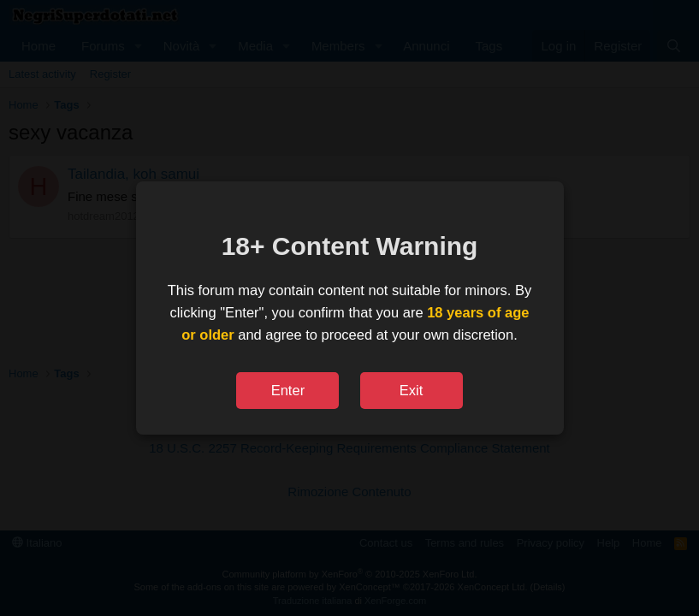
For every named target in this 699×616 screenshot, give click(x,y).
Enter (288, 390)
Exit (412, 390)
